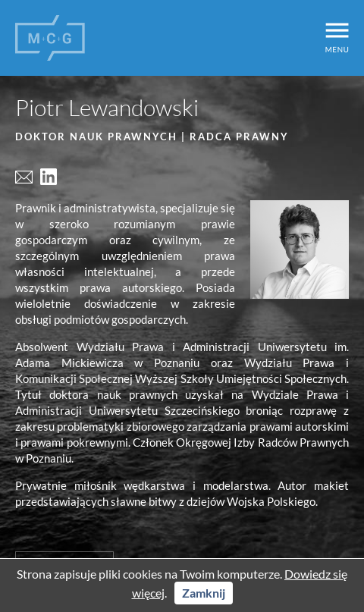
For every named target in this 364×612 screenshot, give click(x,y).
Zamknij (204, 593)
